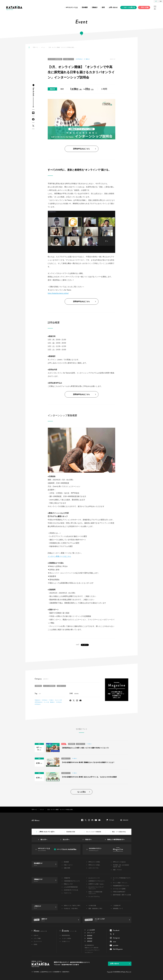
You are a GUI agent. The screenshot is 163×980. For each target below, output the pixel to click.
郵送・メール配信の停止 (119, 832)
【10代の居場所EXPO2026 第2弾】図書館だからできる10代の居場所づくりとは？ (88, 762)
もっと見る (81, 792)
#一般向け (87, 59)
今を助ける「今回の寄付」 (71, 909)
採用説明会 (38, 686)
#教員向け (52, 702)
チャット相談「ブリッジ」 (120, 883)
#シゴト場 (46, 702)
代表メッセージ (68, 865)
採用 (103, 7)
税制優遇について (118, 909)
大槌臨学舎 (67, 878)
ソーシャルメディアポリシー (92, 950)
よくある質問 (91, 930)
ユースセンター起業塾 (119, 889)
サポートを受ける (129, 7)
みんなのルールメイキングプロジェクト (96, 888)
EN (161, 1)
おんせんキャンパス (94, 878)
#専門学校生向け (39, 702)
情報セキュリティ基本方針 (92, 948)
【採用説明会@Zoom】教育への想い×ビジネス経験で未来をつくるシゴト (85, 748)
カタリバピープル (93, 868)
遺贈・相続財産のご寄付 (95, 909)
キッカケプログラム (94, 897)
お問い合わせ (113, 7)
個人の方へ (44, 840)
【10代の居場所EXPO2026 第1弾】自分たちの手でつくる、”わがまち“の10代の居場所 (89, 777)
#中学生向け (38, 704)
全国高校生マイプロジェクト (97, 881)
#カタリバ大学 (58, 700)
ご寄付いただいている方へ (47, 832)
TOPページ (35, 47)
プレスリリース (38, 941)
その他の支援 (92, 906)
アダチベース (68, 893)
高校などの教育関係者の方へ (116, 840)
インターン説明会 (66, 938)
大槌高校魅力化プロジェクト (72, 881)
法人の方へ (66, 840)
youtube (96, 820)
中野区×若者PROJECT (119, 892)
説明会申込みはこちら (81, 149)
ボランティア (91, 933)
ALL (155, 8)
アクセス (112, 820)
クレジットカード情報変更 (94, 832)
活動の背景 (67, 868)
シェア (78, 644)
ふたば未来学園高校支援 (71, 887)
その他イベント (69, 59)
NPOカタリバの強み (94, 865)
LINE (33, 113)
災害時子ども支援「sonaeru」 (97, 884)
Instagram (77, 700)
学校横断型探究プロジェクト (121, 886)
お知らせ (36, 935)
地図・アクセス (117, 870)
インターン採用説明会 (55, 59)
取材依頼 (90, 936)
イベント (43, 47)
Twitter (33, 126)
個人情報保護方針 (89, 945)
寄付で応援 (145, 7)
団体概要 (85, 7)
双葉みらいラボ (68, 884)
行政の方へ (88, 840)
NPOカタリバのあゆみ (119, 862)
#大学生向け (79, 59)
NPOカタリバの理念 (94, 862)
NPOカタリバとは (72, 7)
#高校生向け (38, 700)
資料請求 (90, 941)
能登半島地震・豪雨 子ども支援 (122, 895)
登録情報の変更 (71, 832)
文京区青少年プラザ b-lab (71, 890)
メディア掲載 (37, 938)
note (92, 820)
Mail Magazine (80, 700)
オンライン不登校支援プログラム (122, 879)
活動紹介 (95, 7)
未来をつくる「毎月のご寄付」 (73, 906)
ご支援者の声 (117, 906)
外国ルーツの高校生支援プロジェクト (95, 893)
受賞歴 (35, 944)
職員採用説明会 (66, 935)
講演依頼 (90, 938)
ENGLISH (126, 820)
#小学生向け (59, 702)
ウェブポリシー (89, 952)
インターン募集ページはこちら (59, 556)
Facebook (33, 119)
